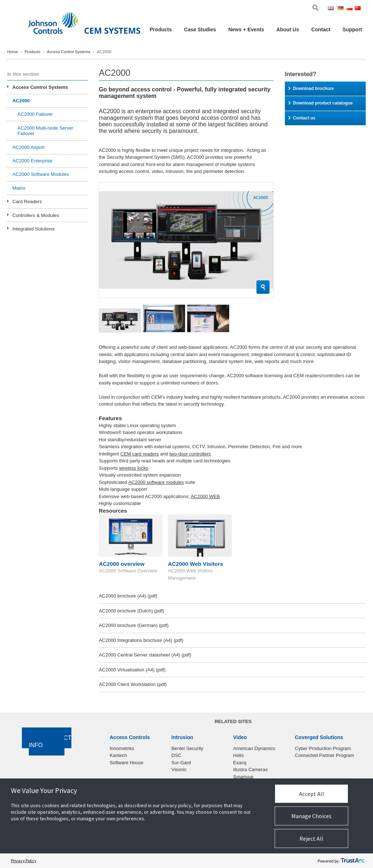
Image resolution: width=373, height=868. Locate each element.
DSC (176, 755)
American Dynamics (254, 748)
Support (352, 29)
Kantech (118, 755)
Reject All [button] (311, 839)
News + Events (246, 29)
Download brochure (311, 88)
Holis (238, 755)
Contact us (302, 118)
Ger (342, 9)
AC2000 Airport (28, 147)
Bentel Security (187, 748)
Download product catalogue (321, 103)
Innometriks (122, 748)
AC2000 (21, 101)
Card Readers (27, 202)
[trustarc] (353, 861)
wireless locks (134, 468)
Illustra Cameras (250, 770)
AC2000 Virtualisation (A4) (132, 670)
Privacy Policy (24, 861)
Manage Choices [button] (311, 816)
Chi (358, 9)
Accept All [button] (312, 794)
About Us (288, 29)
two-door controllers (190, 454)
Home (13, 52)
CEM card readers (140, 454)
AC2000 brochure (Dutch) (131, 611)
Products (161, 29)
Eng (332, 9)
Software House (127, 763)
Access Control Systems (69, 52)
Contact (321, 29)
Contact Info (50, 742)
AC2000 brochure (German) (134, 625)
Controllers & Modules (36, 215)
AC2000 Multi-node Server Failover (45, 131)
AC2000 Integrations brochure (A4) (141, 640)
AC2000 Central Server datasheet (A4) (145, 655)
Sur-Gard (181, 763)
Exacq (240, 763)
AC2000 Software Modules (41, 174)
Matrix (19, 188)
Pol (350, 9)
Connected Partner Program (325, 755)
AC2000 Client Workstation (133, 684)
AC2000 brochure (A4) (128, 596)
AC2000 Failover (35, 114)
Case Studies (200, 29)
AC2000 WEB (205, 496)
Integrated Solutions (34, 229)
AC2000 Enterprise (32, 161)
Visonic (179, 770)
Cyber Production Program (323, 748)
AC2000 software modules (156, 482)
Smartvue (243, 777)
